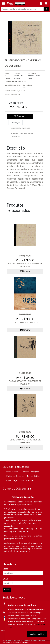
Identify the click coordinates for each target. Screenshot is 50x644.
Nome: (6, 569)
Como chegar (12, 480)
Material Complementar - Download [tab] (23, 135)
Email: (5, 579)
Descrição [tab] (16, 123)
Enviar (7, 590)
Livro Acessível (27, 480)
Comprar (20, 116)
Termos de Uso (33, 476)
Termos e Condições (30, 472)
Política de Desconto (15, 476)
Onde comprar (12, 472)
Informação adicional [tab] (21, 128)
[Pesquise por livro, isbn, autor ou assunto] (22, 9)
